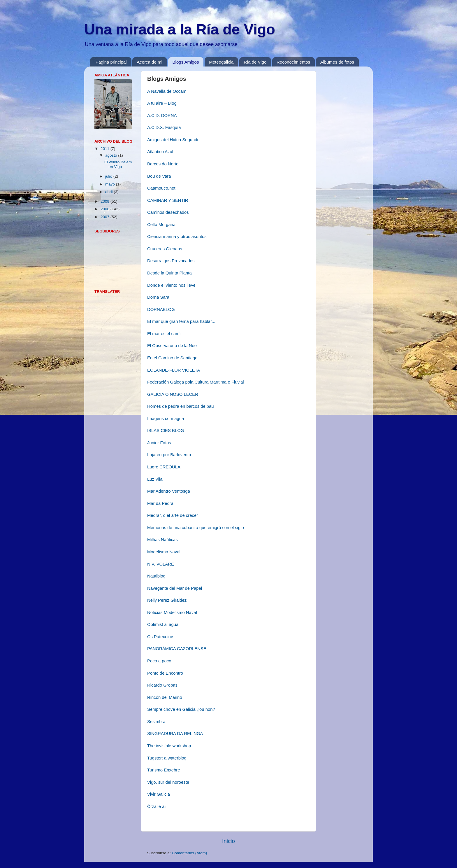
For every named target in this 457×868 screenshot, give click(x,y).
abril (109, 192)
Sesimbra (156, 722)
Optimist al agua (163, 624)
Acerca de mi (150, 62)
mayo (111, 184)
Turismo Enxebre (164, 770)
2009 (106, 201)
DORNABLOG (161, 309)
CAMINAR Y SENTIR (168, 200)
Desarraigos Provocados (171, 261)
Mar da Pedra (160, 503)
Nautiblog (156, 576)
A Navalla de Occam (167, 91)
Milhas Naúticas (162, 540)
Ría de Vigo (255, 62)
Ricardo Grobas (162, 685)
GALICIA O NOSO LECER (173, 394)
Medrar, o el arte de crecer (173, 515)
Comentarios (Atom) (190, 853)
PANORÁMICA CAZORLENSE (177, 649)
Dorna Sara (158, 297)
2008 (106, 209)
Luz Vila (155, 479)
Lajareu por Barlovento (169, 455)
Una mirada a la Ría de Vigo (180, 29)
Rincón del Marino (165, 697)
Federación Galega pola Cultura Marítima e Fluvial (196, 382)
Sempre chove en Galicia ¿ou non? (181, 709)
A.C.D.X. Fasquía (164, 127)
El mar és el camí (164, 334)
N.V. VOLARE (161, 564)
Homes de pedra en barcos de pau (181, 406)
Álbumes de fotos (337, 62)
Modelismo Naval (164, 552)
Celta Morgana (161, 225)
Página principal (111, 62)
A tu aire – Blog (162, 103)
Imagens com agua (166, 419)
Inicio (228, 841)
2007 (106, 217)
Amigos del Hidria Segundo (173, 140)
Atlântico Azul (160, 152)
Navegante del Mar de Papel (175, 588)
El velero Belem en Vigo (118, 164)
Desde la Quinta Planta (169, 273)
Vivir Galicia (159, 794)
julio (109, 176)
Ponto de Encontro (165, 673)
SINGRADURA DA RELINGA (175, 734)
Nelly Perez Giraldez (167, 600)
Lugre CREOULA (164, 467)
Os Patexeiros (161, 637)
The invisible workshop (169, 746)
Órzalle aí (157, 806)
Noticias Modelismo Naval (172, 612)
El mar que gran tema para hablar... (181, 321)
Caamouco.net (161, 188)
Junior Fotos (159, 443)
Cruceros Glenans (165, 249)
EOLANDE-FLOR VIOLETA (174, 370)
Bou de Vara (159, 176)
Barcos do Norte (163, 164)
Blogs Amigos (186, 62)
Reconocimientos (293, 62)
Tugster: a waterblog (167, 758)
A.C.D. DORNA (162, 116)
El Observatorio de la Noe (172, 346)
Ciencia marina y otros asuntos (177, 237)
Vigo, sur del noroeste (168, 782)
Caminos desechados (168, 212)
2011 (106, 149)
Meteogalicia (221, 62)
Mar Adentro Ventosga (169, 491)
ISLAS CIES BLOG (166, 430)
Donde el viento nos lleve (171, 285)
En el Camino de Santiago (172, 358)
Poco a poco (159, 661)
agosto (112, 155)
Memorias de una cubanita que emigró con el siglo (196, 528)
